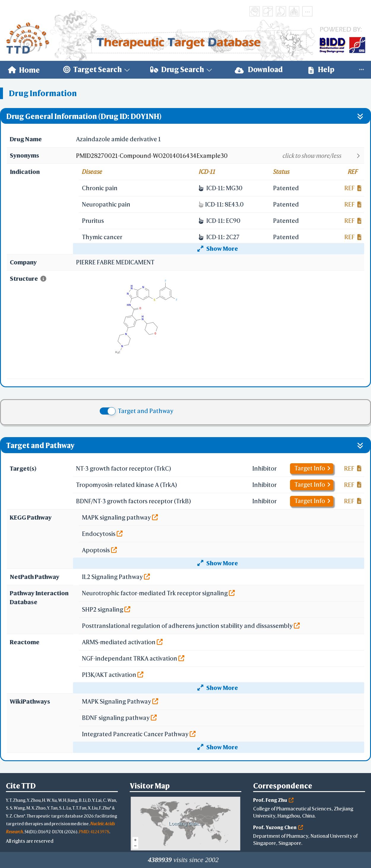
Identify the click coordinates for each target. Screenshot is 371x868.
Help (321, 70)
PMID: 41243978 (94, 832)
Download (259, 70)
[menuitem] (24, 70)
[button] (220, 156)
